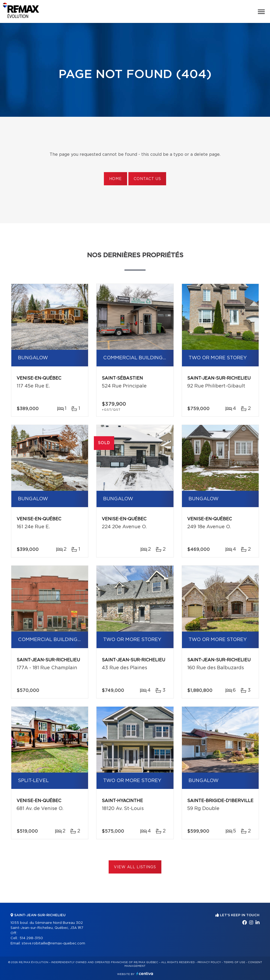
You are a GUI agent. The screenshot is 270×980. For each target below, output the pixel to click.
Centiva (145, 974)
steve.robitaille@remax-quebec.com (53, 943)
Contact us (147, 179)
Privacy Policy (209, 962)
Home (115, 179)
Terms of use (234, 962)
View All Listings (135, 867)
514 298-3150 (31, 938)
